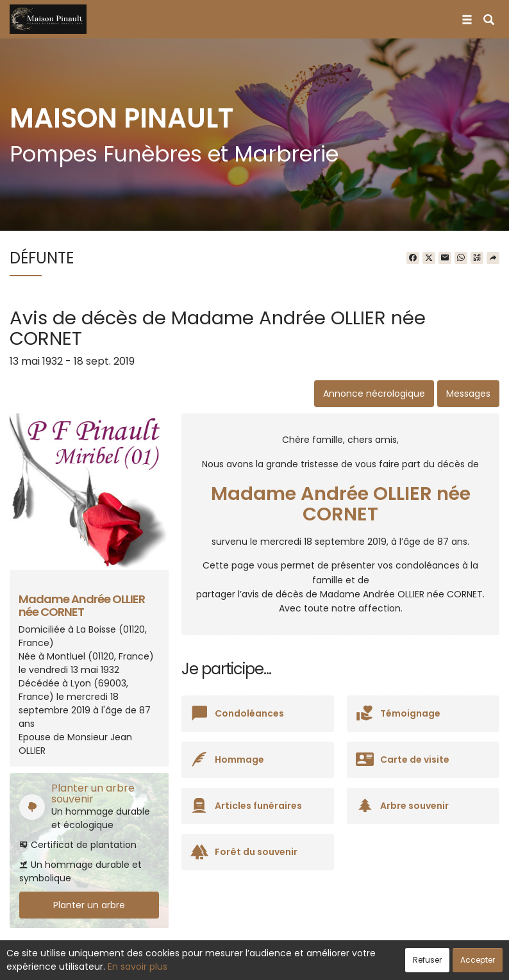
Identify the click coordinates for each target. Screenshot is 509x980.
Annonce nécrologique (374, 394)
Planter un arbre (89, 905)
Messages (468, 394)
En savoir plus (138, 967)
